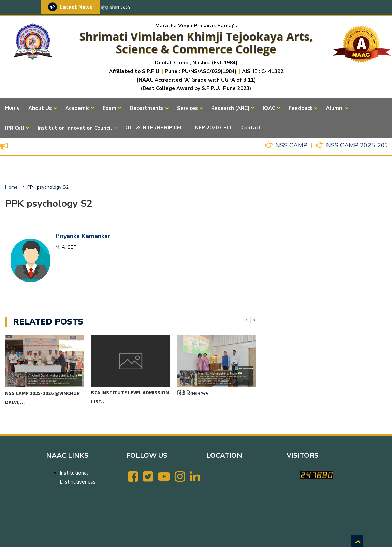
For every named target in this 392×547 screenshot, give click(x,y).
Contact (251, 128)
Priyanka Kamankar (83, 236)
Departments (147, 108)
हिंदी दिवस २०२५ (115, 8)
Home (12, 108)
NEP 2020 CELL (214, 128)
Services (187, 108)
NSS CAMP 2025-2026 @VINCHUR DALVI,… (42, 398)
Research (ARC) (230, 108)
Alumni (335, 108)
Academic (77, 108)
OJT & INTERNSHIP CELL (156, 128)
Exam (110, 108)
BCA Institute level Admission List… (130, 397)
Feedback (301, 108)
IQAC (269, 108)
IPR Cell (15, 128)
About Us (40, 108)
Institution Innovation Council (75, 128)
